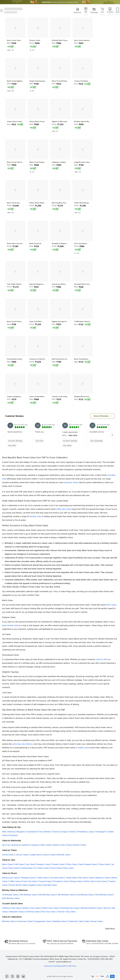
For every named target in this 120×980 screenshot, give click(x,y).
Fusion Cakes (56, 868)
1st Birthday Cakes (10, 895)
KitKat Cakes (90, 881)
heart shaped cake (10, 625)
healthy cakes (84, 748)
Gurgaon (64, 832)
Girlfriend (25, 845)
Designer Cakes (43, 864)
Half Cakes (19, 864)
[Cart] (102, 10)
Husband (35, 845)
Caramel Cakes (45, 881)
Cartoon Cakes (22, 855)
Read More (110, 929)
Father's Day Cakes (50, 908)
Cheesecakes (27, 868)
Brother (77, 845)
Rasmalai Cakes (50, 885)
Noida (72, 832)
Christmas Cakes (33, 912)
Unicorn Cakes (49, 855)
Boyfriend (16, 845)
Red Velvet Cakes (86, 878)
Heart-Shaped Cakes (88, 864)
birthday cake (35, 516)
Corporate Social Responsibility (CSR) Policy (60, 966)
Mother (56, 845)
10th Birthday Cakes (28, 895)
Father (49, 845)
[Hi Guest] (110, 10)
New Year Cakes (49, 912)
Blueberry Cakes (103, 878)
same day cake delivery (22, 744)
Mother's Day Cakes (31, 908)
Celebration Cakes (76, 921)
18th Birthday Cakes (66, 895)
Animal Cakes (8, 855)
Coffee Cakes (15, 881)
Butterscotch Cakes (10, 878)
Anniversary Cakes (25, 921)
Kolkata (47, 832)
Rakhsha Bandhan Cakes (91, 908)
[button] (103, 416)
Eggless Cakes (35, 885)
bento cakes (111, 605)
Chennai (56, 832)
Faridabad (13, 835)
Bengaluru (21, 832)
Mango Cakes (76, 881)
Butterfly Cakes (64, 855)
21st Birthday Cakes (85, 895)
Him (4, 845)
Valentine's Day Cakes (12, 908)
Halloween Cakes (16, 912)
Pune (40, 832)
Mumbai (11, 832)
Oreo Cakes (102, 881)
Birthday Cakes (9, 921)
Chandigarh (101, 832)
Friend (69, 845)
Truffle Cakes (42, 878)
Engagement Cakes (43, 921)
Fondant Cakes (58, 864)
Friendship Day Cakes (70, 908)
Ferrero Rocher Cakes (18, 885)
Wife (42, 845)
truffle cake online (64, 509)
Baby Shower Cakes (94, 921)
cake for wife (101, 659)
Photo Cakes (72, 864)
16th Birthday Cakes (47, 895)
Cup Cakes (30, 864)
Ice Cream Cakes (41, 868)
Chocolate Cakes (57, 878)
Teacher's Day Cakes (66, 912)
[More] (118, 10)
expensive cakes (71, 482)
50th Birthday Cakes (104, 895)
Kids (63, 845)
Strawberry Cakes (61, 881)
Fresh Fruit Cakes (30, 881)
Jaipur (91, 832)
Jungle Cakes (36, 855)
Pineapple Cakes (28, 878)
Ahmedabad (82, 832)
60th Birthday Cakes (11, 898)
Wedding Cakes (60, 921)
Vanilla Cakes (71, 878)
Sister (84, 845)
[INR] (86, 10)
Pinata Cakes (104, 864)
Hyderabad (32, 832)
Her (9, 845)
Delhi (4, 832)
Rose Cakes (14, 868)
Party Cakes (69, 868)
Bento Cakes (7, 864)
